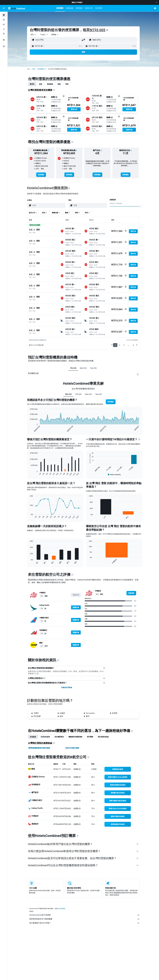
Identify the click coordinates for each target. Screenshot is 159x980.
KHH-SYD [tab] (83, 368)
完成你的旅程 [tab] (45, 737)
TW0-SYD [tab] (68, 394)
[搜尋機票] (4, 15)
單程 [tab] (67, 84)
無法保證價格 (61, 909)
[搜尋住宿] (4, 20)
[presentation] (107, 30)
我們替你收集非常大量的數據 (84, 919)
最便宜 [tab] (32, 84)
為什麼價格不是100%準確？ (84, 923)
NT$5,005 (98, 30)
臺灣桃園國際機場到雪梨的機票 (39, 748)
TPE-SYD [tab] (73, 368)
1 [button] (115, 345)
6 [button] (133, 345)
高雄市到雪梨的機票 (72, 748)
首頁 (28, 69)
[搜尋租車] (4, 24)
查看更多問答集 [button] (67, 687)
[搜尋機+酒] (4, 29)
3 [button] (124, 345)
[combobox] (33, 35)
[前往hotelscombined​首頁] (17, 8)
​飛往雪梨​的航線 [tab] (103, 737)
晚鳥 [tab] (59, 84)
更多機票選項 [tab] (59, 737)
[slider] (140, 206)
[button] (157, 2)
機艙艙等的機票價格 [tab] (75, 737)
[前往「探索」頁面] (4, 34)
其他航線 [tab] (33, 737)
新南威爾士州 (42, 69)
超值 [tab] (41, 84)
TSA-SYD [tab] (93, 368)
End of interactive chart (29, 430)
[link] (41, 175)
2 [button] (120, 345)
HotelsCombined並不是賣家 (84, 915)
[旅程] (4, 40)
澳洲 (34, 69)
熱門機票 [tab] (90, 737)
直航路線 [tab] (50, 84)
